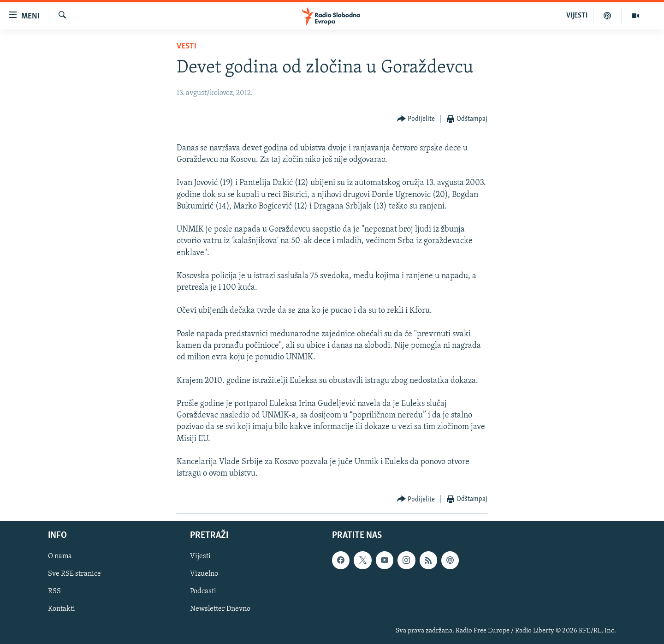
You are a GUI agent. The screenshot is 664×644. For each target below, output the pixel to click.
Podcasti (203, 592)
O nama (60, 557)
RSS (54, 592)
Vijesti (200, 557)
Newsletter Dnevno (220, 609)
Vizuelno (204, 574)
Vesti (187, 46)
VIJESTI (577, 16)
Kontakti (62, 609)
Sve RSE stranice (74, 574)
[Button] (416, 119)
